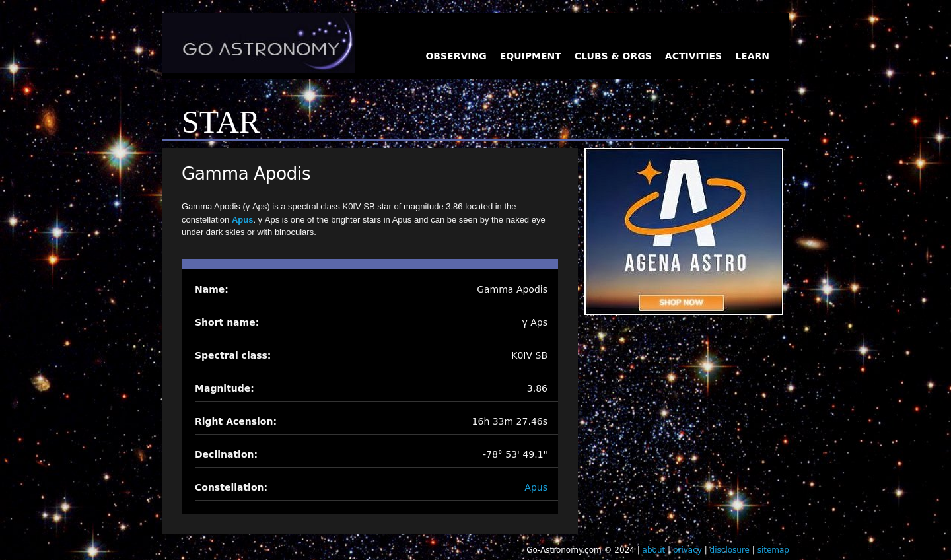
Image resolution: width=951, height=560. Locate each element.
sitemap (773, 550)
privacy (687, 550)
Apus (243, 220)
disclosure (730, 550)
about (654, 550)
